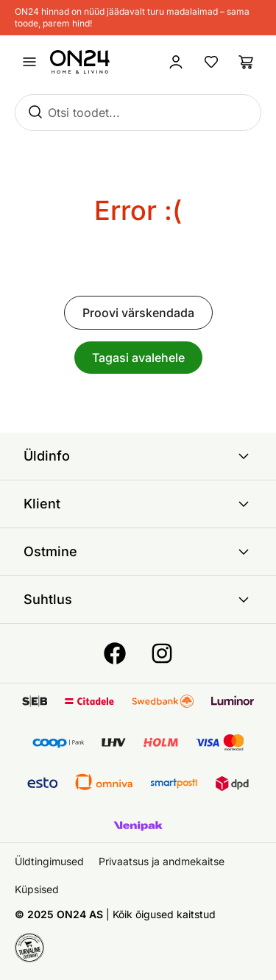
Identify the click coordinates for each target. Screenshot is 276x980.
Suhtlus (138, 600)
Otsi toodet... (84, 113)
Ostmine (138, 552)
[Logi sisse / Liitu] (176, 62)
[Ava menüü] (29, 62)
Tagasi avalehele (138, 358)
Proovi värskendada (138, 313)
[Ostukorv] (247, 62)
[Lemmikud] (211, 62)
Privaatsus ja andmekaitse (162, 861)
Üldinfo (138, 456)
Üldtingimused (49, 861)
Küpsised (37, 889)
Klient (138, 504)
